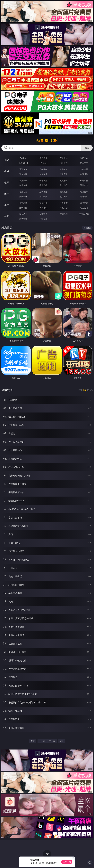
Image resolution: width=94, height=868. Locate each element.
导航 (7, 216)
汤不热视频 (84, 214)
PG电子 (23, 158)
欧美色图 (64, 192)
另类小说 (43, 208)
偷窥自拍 (23, 192)
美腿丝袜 (23, 196)
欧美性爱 (84, 180)
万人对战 (64, 158)
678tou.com (47, 141)
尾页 (61, 741)
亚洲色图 (43, 192)
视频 (7, 171)
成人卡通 (64, 180)
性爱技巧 (84, 208)
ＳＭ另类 (84, 174)
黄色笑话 (64, 208)
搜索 (87, 148)
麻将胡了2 (23, 163)
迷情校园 (23, 208)
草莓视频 (64, 214)
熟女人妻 (23, 174)
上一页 (42, 741)
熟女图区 (64, 196)
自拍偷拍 (43, 169)
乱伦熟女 (64, 185)
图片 (7, 194)
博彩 (7, 160)
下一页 (52, 741)
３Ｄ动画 (84, 169)
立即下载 (67, 862)
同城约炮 (23, 214)
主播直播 (64, 174)
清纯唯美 (43, 196)
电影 (7, 183)
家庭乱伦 (43, 203)
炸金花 (43, 163)
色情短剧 (43, 219)
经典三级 (43, 185)
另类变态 (84, 185)
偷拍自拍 (43, 180)
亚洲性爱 (23, 180)
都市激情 (23, 203)
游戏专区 (84, 158)
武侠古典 (84, 203)
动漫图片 (84, 192)
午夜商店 (43, 214)
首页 (33, 741)
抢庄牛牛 (84, 163)
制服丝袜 (23, 185)
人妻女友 (64, 203)
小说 (7, 205)
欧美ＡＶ (64, 169)
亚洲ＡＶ (23, 169)
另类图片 (84, 196)
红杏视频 (23, 219)
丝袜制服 (43, 174)
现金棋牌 (64, 163)
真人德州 (43, 158)
